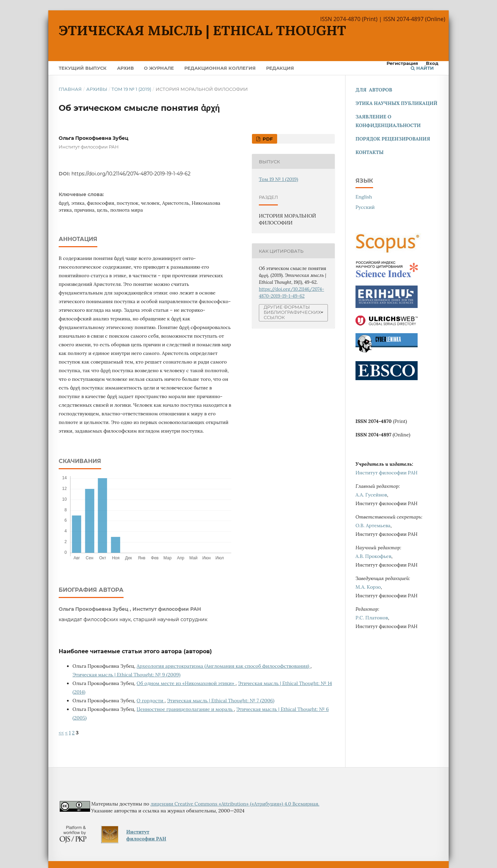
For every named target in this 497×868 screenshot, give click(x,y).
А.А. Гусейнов (371, 495)
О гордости (151, 701)
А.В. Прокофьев (373, 556)
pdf (267, 139)
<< (61, 733)
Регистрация (402, 63)
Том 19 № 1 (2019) (131, 89)
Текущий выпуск (83, 68)
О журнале (159, 68)
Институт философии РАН (387, 473)
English (364, 197)
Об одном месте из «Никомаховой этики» (186, 683)
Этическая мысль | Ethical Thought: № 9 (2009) (126, 675)
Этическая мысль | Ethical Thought (202, 30)
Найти (422, 68)
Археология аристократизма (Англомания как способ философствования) (224, 666)
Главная (70, 89)
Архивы (97, 89)
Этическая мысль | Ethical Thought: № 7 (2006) (221, 701)
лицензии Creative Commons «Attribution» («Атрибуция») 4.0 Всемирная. (235, 804)
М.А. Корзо (368, 587)
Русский (365, 207)
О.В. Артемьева (373, 525)
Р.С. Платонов (372, 618)
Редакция (280, 68)
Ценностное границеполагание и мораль (185, 709)
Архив (125, 68)
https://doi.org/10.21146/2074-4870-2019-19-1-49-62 (131, 174)
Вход (432, 63)
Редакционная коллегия (220, 68)
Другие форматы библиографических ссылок (292, 312)
